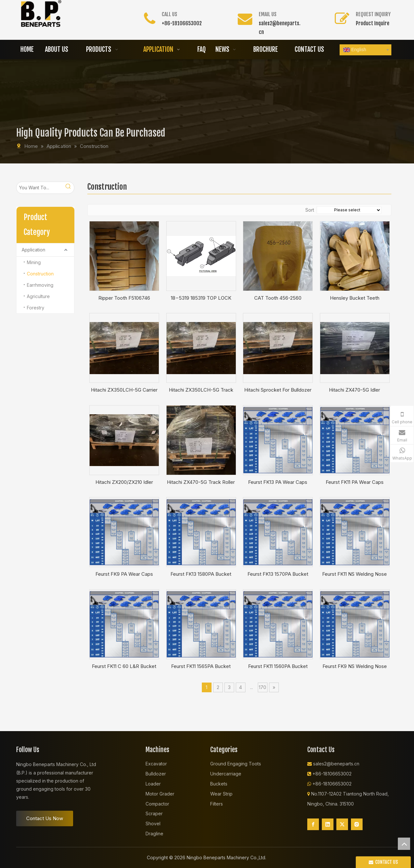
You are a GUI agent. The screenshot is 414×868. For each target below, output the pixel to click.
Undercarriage (226, 774)
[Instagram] (357, 824)
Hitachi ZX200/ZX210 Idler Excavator (124, 482)
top (404, 844)
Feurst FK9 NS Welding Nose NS (355, 666)
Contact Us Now (45, 818)
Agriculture (38, 296)
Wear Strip (221, 794)
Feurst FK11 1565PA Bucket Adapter (201, 666)
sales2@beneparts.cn (336, 764)
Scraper (154, 813)
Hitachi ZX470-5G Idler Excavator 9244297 (354, 390)
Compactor (157, 804)
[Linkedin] (328, 824)
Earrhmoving (40, 285)
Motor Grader (160, 794)
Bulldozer (156, 774)
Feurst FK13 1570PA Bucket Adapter (278, 574)
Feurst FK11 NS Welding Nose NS (354, 574)
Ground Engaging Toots (236, 764)
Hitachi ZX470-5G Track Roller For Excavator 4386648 (201, 482)
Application (33, 250)
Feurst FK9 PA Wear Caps (124, 574)
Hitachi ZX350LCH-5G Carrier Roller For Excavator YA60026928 (124, 390)
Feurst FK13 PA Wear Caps (278, 482)
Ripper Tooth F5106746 (124, 298)
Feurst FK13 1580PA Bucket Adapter (201, 574)
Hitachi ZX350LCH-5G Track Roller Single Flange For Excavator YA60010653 (201, 390)
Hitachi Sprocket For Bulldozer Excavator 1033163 (278, 390)
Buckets (219, 784)
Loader (153, 784)
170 (262, 687)
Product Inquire (373, 23)
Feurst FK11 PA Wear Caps (355, 482)
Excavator (156, 764)
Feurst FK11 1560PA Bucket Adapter (278, 666)
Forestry (36, 308)
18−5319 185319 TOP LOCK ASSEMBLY (201, 298)
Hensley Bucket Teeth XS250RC (355, 298)
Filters (217, 804)
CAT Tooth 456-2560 (278, 298)
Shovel (153, 823)
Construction (40, 274)
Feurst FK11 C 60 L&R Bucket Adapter (124, 666)
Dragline (154, 834)
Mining (34, 262)
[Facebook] (313, 824)
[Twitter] (342, 824)
